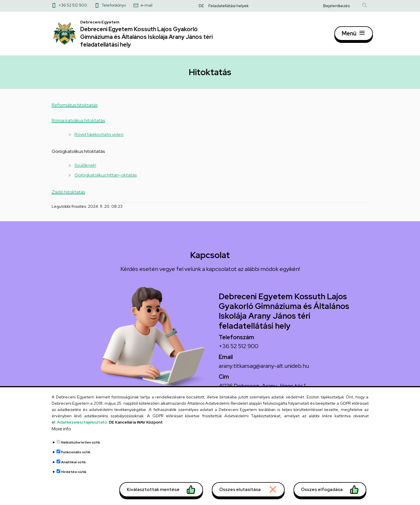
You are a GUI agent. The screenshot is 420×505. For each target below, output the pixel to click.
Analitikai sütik (74, 465)
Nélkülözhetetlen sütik (81, 445)
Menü (349, 36)
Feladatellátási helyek (229, 6)
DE (201, 6)
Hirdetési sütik (74, 474)
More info (61, 431)
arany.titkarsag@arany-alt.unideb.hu (264, 371)
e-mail (146, 5)
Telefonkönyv (114, 5)
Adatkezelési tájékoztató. (83, 425)
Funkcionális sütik (76, 455)
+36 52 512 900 (73, 5)
